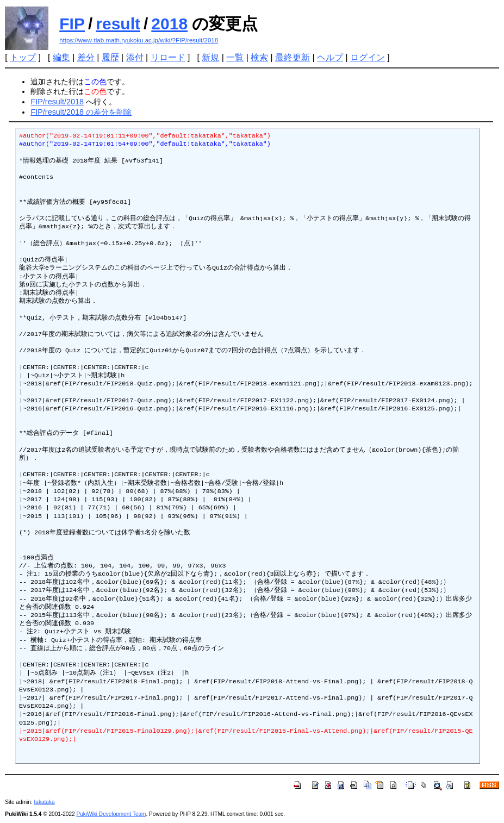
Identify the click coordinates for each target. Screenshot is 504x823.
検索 (259, 57)
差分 (86, 57)
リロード (168, 57)
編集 (61, 57)
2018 (169, 24)
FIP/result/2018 (57, 102)
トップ (23, 57)
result (118, 24)
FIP (72, 24)
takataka (44, 802)
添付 (135, 57)
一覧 (235, 57)
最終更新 (293, 57)
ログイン (368, 57)
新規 (210, 57)
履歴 (110, 57)
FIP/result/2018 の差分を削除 (81, 112)
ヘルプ (330, 57)
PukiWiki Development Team (111, 814)
